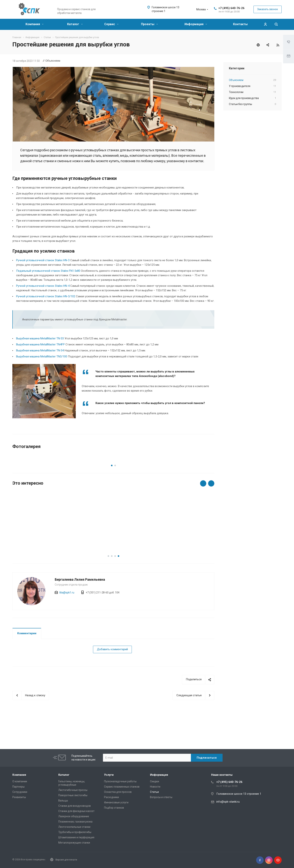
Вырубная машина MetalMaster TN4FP (40, 344)
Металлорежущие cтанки (74, 843)
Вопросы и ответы (161, 797)
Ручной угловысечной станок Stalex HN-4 (43, 286)
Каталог (75, 24)
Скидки (154, 781)
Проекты (149, 24)
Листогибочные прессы (73, 790)
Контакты (240, 24)
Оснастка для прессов (118, 792)
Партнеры (18, 787)
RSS (278, 45)
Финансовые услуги (116, 802)
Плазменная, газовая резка (75, 822)
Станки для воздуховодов (75, 806)
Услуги (109, 775)
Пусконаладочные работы (120, 781)
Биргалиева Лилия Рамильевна (80, 605)
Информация (196, 24)
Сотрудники (20, 792)
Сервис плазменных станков (122, 787)
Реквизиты (19, 797)
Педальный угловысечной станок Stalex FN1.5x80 (48, 271)
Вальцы (63, 801)
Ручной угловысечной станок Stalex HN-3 (43, 260)
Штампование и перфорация (76, 837)
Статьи (154, 792)
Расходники (111, 797)
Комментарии (27, 659)
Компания (34, 24)
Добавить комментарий (112, 675)
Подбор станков (114, 808)
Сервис (111, 24)
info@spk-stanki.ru (228, 802)
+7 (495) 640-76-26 (231, 8)
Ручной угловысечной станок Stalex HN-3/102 (46, 296)
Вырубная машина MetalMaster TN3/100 (42, 356)
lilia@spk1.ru (67, 618)
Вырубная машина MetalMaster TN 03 (40, 338)
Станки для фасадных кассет (76, 811)
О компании (20, 781)
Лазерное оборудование (74, 816)
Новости (155, 787)
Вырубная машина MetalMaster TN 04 (40, 350)
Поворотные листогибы (73, 795)
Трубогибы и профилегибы (75, 832)
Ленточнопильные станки (74, 827)
